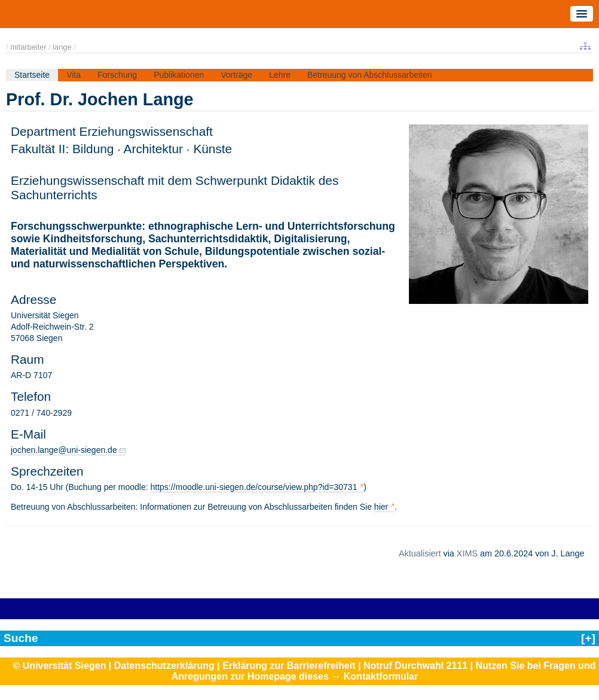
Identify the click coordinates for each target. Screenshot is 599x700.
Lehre (280, 75)
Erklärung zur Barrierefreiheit (289, 666)
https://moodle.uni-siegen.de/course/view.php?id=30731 (253, 487)
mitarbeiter (28, 47)
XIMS (467, 553)
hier (381, 507)
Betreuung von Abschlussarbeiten (370, 75)
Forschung (117, 75)
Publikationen (179, 75)
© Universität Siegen (60, 666)
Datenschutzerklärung (164, 666)
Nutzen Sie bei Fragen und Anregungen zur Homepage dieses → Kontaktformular (384, 671)
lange (62, 47)
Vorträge (236, 75)
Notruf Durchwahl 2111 (415, 666)
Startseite (32, 75)
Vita (74, 75)
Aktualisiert (420, 553)
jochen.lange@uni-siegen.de (64, 450)
